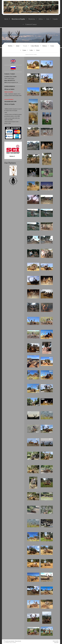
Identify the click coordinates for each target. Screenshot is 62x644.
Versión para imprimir (9, 641)
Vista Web (56, 642)
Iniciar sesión (56, 641)
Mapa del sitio (18, 641)
